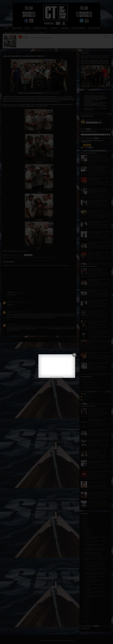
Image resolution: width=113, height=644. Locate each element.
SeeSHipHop (61, 377)
